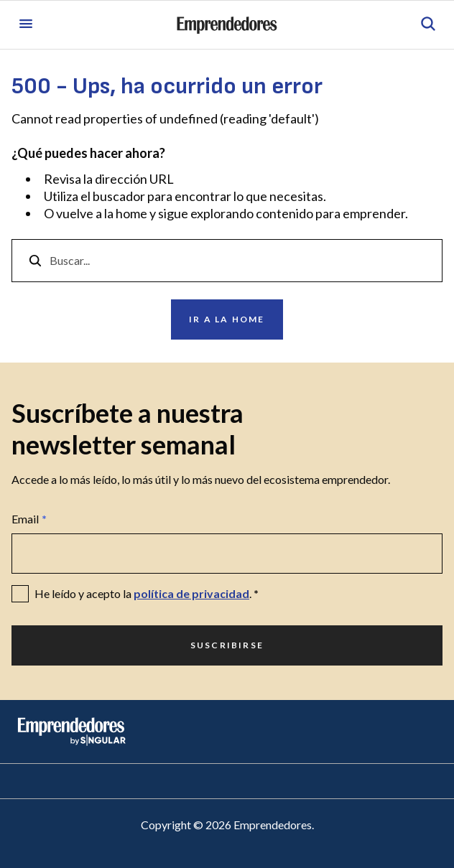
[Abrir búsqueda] (428, 25)
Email (29, 519)
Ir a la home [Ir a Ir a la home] (227, 319)
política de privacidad (191, 593)
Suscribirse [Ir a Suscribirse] (227, 645)
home (131, 213)
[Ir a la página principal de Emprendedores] (227, 25)
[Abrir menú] (26, 25)
